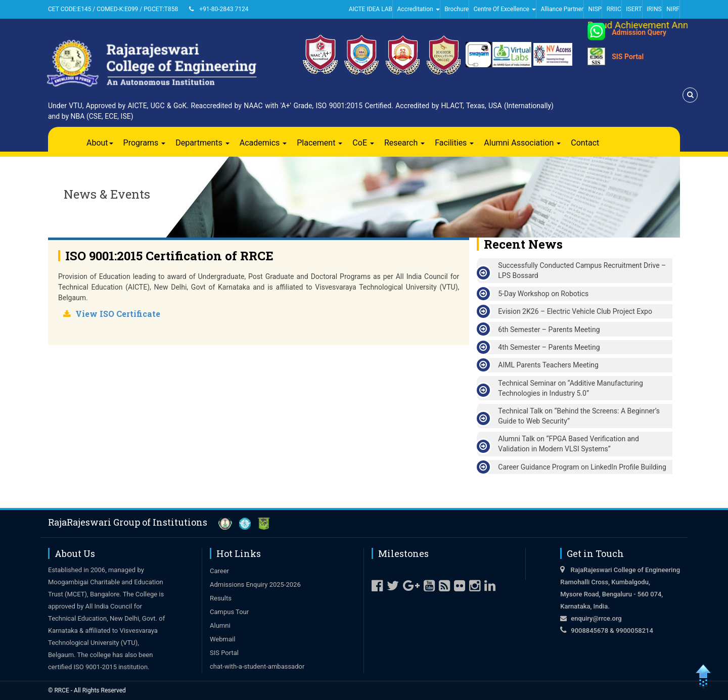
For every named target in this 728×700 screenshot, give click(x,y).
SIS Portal (628, 57)
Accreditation (419, 9)
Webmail (222, 639)
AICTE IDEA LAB (371, 9)
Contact (585, 143)
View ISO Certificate (118, 314)
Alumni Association (522, 143)
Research (404, 143)
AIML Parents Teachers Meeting (548, 365)
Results (221, 598)
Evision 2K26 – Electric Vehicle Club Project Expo (575, 311)
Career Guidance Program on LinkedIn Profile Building (582, 467)
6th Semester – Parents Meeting (549, 330)
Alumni (220, 625)
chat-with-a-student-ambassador (257, 666)
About (100, 143)
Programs (145, 143)
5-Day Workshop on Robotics (543, 294)
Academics (263, 143)
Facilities (454, 143)
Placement (320, 143)
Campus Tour (229, 612)
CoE (363, 143)
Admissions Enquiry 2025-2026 (255, 585)
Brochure (457, 9)
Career (219, 571)
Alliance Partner (562, 9)
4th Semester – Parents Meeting (549, 347)
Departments (202, 143)
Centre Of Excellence (505, 9)
